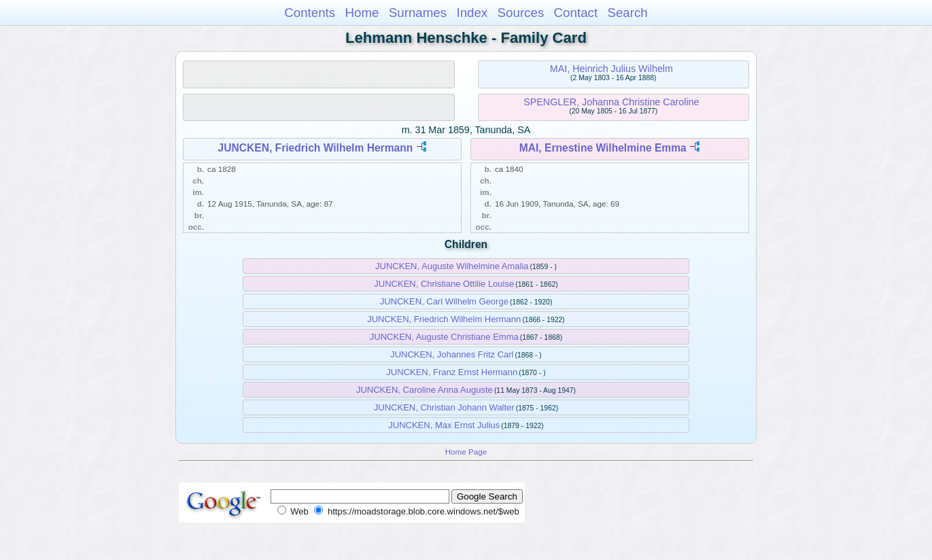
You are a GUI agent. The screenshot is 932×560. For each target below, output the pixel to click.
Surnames (418, 13)
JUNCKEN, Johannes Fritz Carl (452, 354)
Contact (576, 13)
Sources (521, 13)
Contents (310, 13)
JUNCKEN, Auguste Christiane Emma (444, 337)
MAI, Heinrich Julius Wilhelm (611, 69)
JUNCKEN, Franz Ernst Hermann (452, 372)
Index (472, 13)
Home (362, 13)
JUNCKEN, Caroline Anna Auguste (425, 390)
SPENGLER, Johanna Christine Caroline (611, 102)
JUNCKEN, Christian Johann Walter (444, 407)
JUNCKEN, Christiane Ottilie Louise (444, 284)
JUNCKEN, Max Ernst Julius (444, 425)
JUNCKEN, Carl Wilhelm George (444, 301)
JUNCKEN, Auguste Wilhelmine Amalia (452, 266)
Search (627, 13)
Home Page (466, 452)
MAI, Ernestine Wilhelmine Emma (603, 148)
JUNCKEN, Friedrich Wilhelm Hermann (316, 148)
